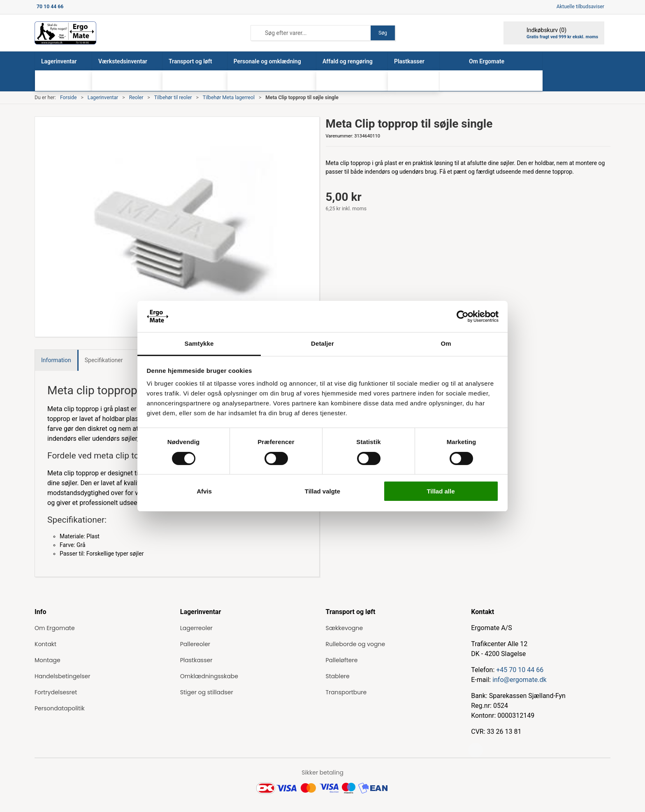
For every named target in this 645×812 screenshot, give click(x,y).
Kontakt (45, 644)
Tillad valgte (322, 491)
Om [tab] (446, 343)
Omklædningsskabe (209, 676)
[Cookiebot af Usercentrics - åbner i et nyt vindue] (463, 316)
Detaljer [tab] (322, 343)
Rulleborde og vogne (356, 644)
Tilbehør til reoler (173, 98)
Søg (383, 33)
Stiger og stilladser (207, 692)
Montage (48, 660)
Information (56, 360)
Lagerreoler (196, 628)
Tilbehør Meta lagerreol (229, 98)
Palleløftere (342, 660)
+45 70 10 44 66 (520, 670)
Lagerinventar (103, 98)
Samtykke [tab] (199, 343)
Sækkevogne (345, 628)
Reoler (136, 98)
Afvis (204, 491)
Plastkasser (196, 660)
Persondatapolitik (60, 708)
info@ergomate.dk (519, 680)
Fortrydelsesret (56, 692)
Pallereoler (195, 644)
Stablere (338, 676)
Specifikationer (104, 360)
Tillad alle (441, 491)
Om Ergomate (55, 628)
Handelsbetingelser (62, 676)
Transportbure (346, 692)
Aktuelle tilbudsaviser (580, 7)
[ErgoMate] (65, 33)
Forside (68, 98)
